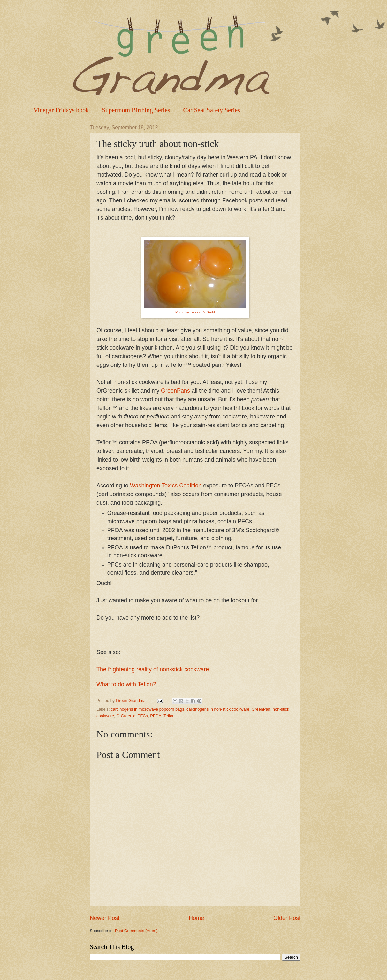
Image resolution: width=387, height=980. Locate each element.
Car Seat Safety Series (212, 110)
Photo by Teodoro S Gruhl (195, 312)
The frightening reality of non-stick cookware (153, 669)
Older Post (287, 918)
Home (196, 918)
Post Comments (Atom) (136, 931)
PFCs (143, 716)
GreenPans (175, 391)
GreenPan (261, 709)
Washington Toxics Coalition (166, 486)
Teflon (169, 716)
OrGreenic (126, 716)
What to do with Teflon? (126, 684)
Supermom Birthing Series (136, 110)
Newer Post (105, 918)
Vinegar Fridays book (61, 110)
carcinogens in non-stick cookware (218, 709)
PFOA (156, 716)
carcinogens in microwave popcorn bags (148, 709)
